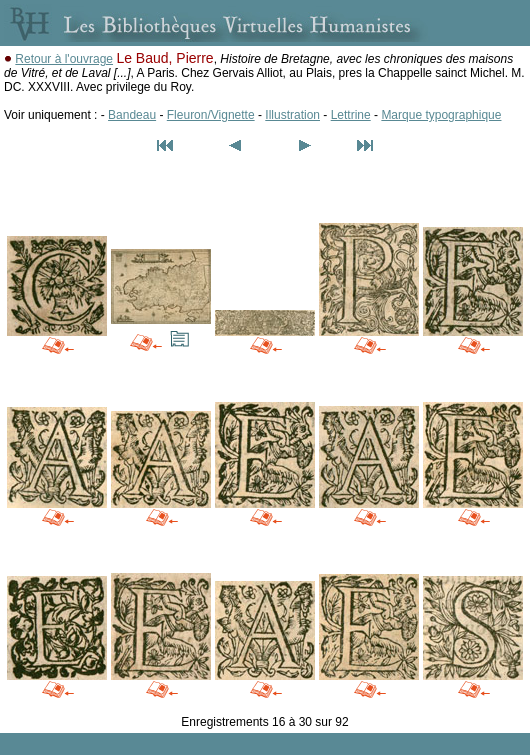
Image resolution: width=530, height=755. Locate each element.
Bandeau (132, 115)
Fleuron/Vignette (211, 115)
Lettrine (351, 115)
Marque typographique (441, 115)
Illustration (292, 115)
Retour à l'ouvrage (64, 59)
